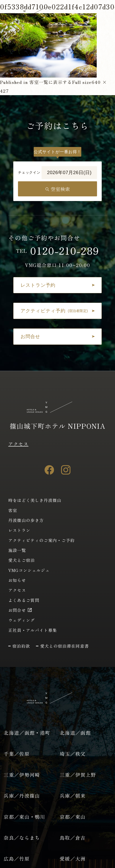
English (33, 21)
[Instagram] (66, 470)
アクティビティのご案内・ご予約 (42, 540)
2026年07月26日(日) (69, 173)
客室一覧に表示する (51, 82)
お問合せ (17, 610)
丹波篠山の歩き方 (26, 520)
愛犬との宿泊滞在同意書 (65, 646)
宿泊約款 (21, 646)
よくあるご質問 (24, 600)
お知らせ (17, 580)
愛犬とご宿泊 (22, 560)
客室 (13, 510)
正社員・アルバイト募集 (33, 630)
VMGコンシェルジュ (29, 570)
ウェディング (22, 620)
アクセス (18, 444)
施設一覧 (17, 550)
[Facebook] (49, 470)
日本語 (14, 21)
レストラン (19, 530)
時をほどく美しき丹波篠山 (35, 500)
